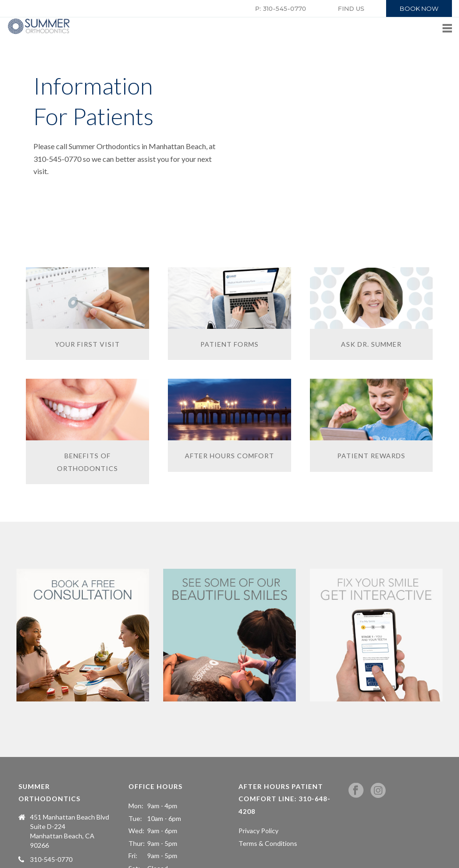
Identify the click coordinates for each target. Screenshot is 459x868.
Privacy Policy (258, 831)
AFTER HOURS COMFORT (229, 456)
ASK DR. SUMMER (371, 344)
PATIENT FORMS (229, 344)
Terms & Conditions (268, 843)
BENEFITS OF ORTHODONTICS (87, 462)
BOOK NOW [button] (419, 8)
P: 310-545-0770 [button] (281, 8)
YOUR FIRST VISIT (87, 344)
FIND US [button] (351, 8)
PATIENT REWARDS (371, 456)
